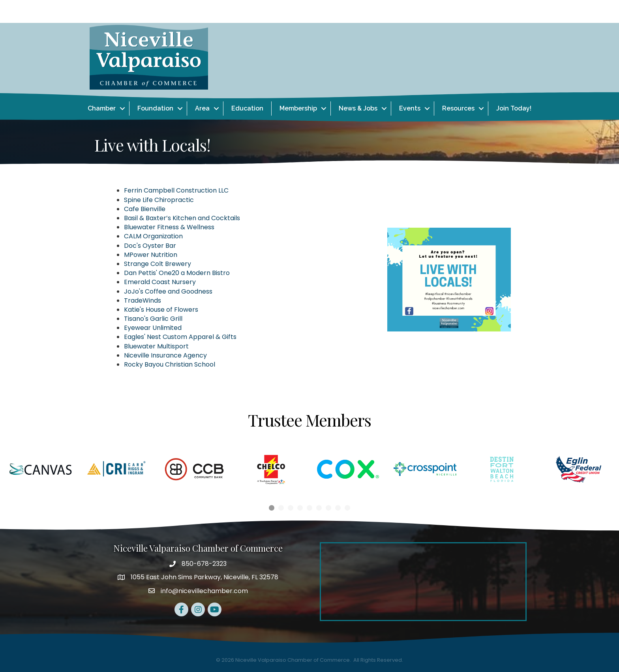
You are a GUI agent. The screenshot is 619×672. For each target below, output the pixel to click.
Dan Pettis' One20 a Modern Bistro (177, 273)
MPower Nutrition (151, 255)
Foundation (155, 108)
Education (247, 108)
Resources (458, 108)
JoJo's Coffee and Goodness (168, 291)
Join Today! (514, 108)
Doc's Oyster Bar (150, 246)
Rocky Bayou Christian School (170, 364)
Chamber (102, 108)
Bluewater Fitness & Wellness (169, 227)
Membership (298, 108)
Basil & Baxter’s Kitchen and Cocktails (182, 218)
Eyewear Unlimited (153, 328)
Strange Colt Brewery (158, 264)
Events (410, 108)
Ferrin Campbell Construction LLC (176, 190)
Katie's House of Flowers (161, 310)
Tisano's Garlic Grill (153, 319)
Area (202, 108)
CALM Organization (153, 236)
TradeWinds (143, 300)
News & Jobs (358, 108)
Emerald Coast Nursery (160, 282)
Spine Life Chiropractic (159, 200)
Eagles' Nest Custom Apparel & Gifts (180, 337)
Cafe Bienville (145, 209)
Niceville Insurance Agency (165, 355)
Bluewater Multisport (156, 346)
